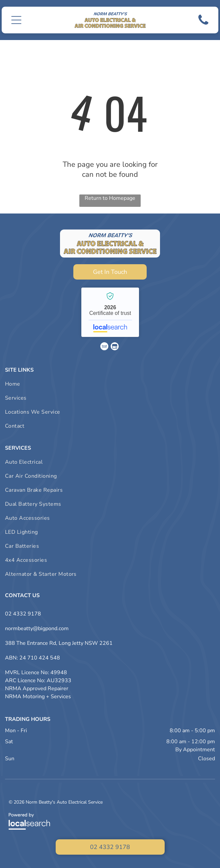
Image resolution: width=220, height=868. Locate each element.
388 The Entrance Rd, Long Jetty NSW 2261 (59, 643)
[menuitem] (110, 384)
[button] (16, 20)
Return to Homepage (110, 198)
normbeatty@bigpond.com (37, 628)
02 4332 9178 (23, 614)
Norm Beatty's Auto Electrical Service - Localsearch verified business (110, 312)
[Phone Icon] (203, 26)
